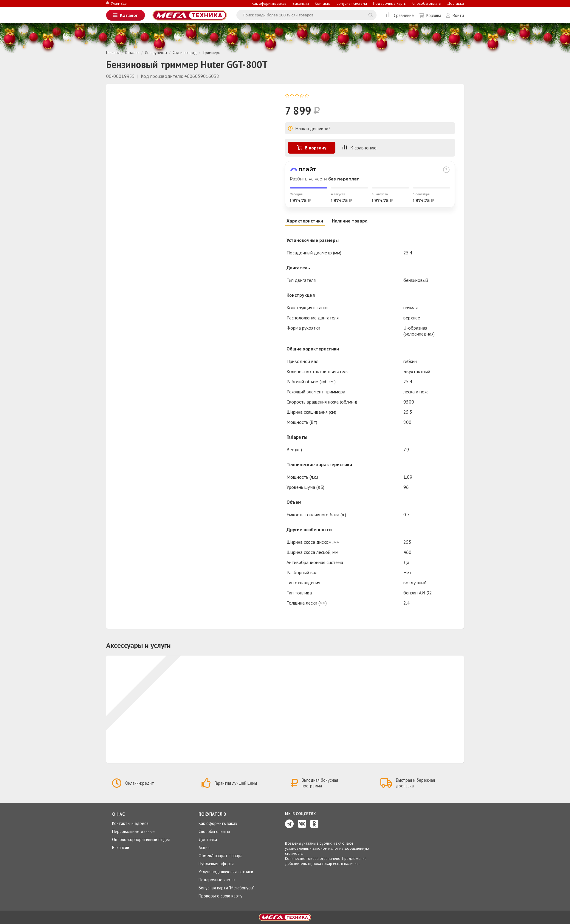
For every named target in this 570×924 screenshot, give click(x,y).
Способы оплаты (427, 3)
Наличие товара (350, 221)
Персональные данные (133, 831)
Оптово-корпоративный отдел (141, 839)
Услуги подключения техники (226, 872)
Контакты (323, 3)
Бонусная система (352, 3)
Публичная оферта (216, 864)
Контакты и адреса (130, 823)
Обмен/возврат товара (220, 856)
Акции (204, 847)
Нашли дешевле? (309, 128)
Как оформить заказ (269, 3)
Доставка (456, 3)
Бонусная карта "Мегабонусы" (226, 888)
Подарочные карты (390, 3)
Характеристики (305, 221)
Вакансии (301, 3)
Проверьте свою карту (220, 896)
